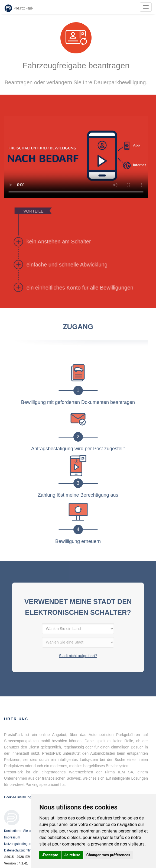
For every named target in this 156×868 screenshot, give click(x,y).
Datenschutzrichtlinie (19, 850)
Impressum (12, 837)
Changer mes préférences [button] (108, 855)
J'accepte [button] (50, 855)
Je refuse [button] (72, 855)
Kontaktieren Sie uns (19, 831)
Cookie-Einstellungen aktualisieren (29, 797)
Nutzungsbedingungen (20, 844)
